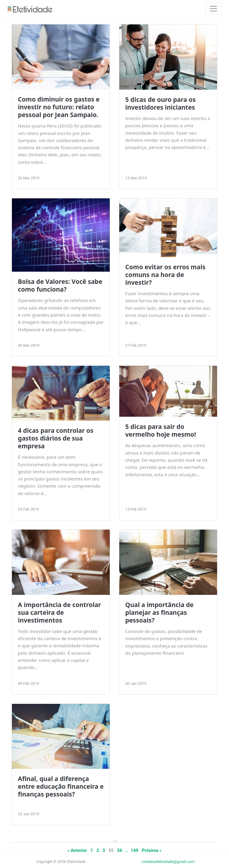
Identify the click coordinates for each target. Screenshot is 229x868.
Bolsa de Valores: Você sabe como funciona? (60, 285)
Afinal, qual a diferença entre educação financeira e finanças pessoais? (61, 786)
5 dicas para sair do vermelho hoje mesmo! (161, 430)
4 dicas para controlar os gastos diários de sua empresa (56, 438)
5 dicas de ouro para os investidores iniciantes (160, 103)
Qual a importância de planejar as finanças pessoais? (159, 612)
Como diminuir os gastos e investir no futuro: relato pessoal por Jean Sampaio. (59, 107)
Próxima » (152, 850)
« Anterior (77, 850)
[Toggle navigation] (213, 9)
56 (120, 850)
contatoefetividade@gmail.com (168, 862)
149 (134, 850)
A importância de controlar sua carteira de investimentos (59, 612)
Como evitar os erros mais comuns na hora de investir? (165, 275)
